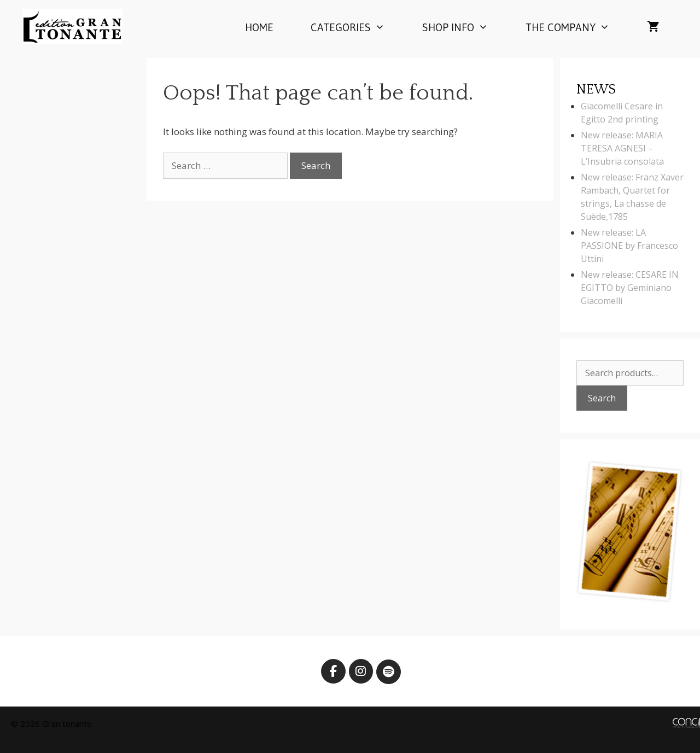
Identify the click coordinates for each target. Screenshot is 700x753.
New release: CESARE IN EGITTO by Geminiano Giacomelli (630, 288)
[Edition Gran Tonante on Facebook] (333, 672)
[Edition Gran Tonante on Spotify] (389, 672)
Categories (357, 27)
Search (602, 398)
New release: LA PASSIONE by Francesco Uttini (629, 246)
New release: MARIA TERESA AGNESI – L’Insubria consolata (622, 148)
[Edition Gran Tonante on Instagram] (361, 672)
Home (259, 27)
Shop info (465, 27)
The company (577, 27)
